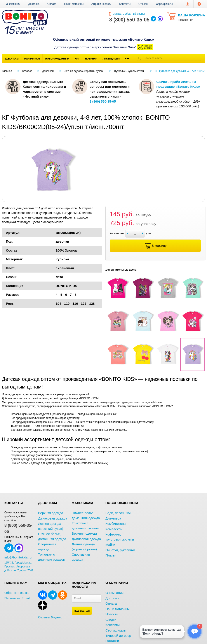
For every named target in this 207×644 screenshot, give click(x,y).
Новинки (91, 59)
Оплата (52, 4)
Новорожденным (57, 59)
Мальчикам (32, 59)
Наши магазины (74, 4)
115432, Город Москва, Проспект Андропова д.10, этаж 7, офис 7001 (19, 567)
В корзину (155, 246)
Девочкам (12, 59)
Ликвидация (111, 59)
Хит (77, 59)
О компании (13, 4)
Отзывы (143, 4)
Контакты (125, 4)
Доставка (34, 4)
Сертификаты (164, 4)
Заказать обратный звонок (127, 14)
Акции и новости (101, 4)
